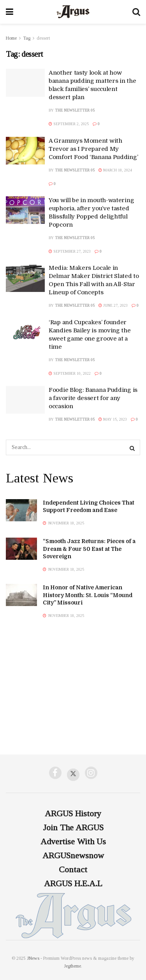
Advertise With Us (73, 841)
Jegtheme (72, 966)
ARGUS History (73, 813)
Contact (73, 869)
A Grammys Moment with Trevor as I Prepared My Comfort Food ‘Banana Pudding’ (93, 149)
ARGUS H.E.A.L (73, 883)
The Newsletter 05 (75, 110)
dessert (43, 38)
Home (11, 38)
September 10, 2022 (70, 373)
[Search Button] (132, 447)
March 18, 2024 (115, 170)
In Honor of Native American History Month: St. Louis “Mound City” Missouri (88, 595)
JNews (33, 958)
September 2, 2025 (69, 124)
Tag (27, 38)
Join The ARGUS (73, 827)
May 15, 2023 (113, 419)
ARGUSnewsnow (73, 855)
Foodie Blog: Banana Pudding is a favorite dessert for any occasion (93, 398)
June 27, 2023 (113, 305)
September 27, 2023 (70, 251)
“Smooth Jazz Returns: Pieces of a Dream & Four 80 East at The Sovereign (89, 549)
